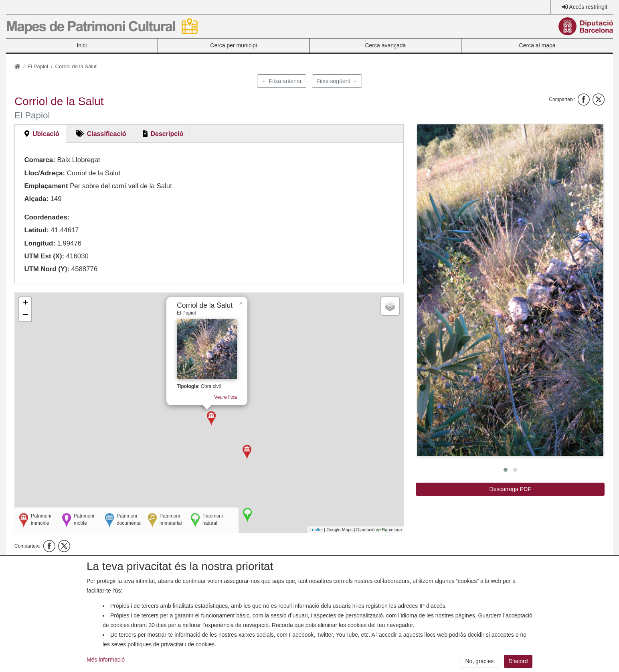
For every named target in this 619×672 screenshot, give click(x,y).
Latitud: (36, 230)
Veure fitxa (222, 393)
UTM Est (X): (44, 256)
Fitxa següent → (337, 81)
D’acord (518, 661)
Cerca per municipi (234, 45)
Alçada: (36, 199)
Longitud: (39, 243)
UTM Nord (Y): (47, 269)
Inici (82, 45)
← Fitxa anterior (282, 81)
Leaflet (316, 530)
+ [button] (25, 303)
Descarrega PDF (510, 489)
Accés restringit (588, 7)
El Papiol (38, 66)
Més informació (106, 660)
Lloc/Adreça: (45, 173)
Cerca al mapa (537, 45)
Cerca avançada (385, 45)
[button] (510, 290)
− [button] (25, 315)
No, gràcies (479, 661)
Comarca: (39, 160)
